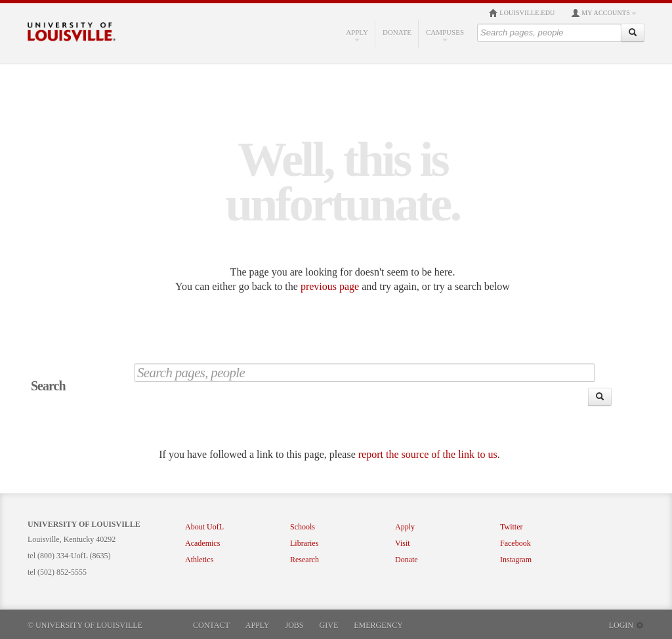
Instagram (516, 560)
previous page (330, 286)
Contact (211, 625)
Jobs (295, 625)
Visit (403, 543)
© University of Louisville (85, 625)
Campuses (445, 35)
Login (627, 625)
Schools (303, 527)
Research (304, 560)
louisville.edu (522, 13)
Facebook (515, 543)
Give (329, 625)
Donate (397, 32)
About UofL (204, 527)
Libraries (304, 543)
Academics (202, 543)
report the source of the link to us (428, 454)
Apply (357, 35)
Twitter (511, 527)
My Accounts (604, 13)
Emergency (378, 625)
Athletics (199, 560)
